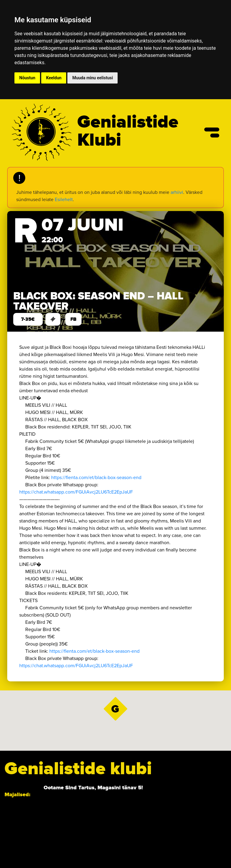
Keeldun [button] (54, 78)
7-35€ (28, 319)
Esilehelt (64, 199)
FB (73, 319)
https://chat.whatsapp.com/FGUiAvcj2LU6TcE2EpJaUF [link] (76, 492)
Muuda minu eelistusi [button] (92, 78)
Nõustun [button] (27, 78)
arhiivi (177, 192)
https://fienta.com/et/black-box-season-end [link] (96, 477)
